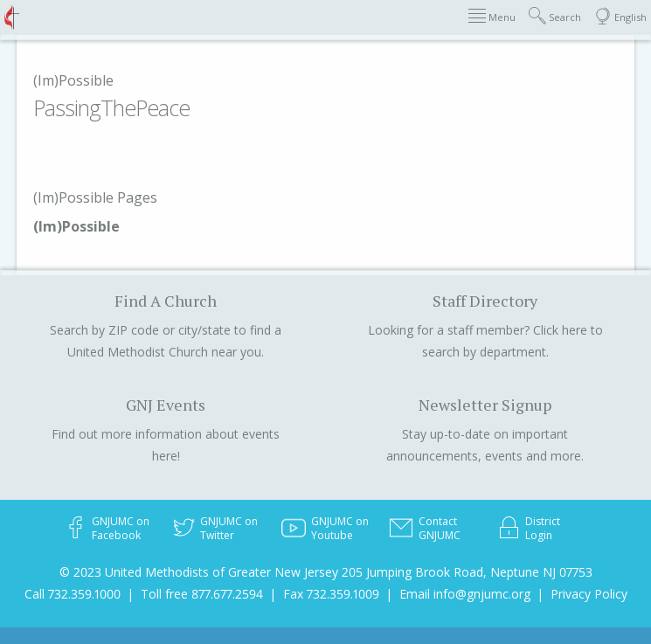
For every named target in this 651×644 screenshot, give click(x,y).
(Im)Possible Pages (95, 197)
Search (555, 16)
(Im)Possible (73, 80)
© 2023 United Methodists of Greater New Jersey (199, 572)
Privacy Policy (589, 594)
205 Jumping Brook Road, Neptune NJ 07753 (467, 572)
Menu (492, 16)
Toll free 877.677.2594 (202, 594)
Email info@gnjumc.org (465, 594)
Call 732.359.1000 (73, 594)
